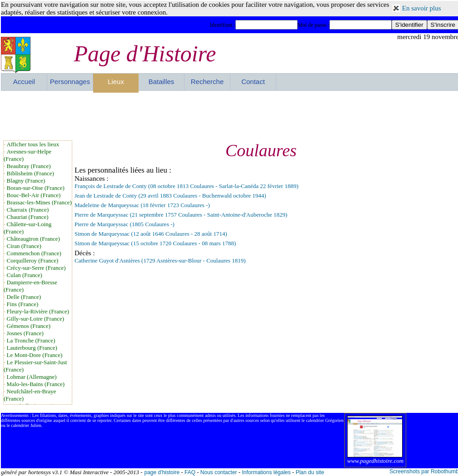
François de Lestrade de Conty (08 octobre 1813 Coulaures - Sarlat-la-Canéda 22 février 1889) (187, 186)
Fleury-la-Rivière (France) (38, 311)
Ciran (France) (24, 246)
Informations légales (266, 472)
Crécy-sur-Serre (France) (36, 268)
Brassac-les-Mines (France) (39, 202)
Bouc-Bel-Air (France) (34, 195)
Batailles (162, 82)
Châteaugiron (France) (33, 239)
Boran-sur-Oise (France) (36, 188)
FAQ (190, 472)
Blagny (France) (26, 181)
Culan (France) (25, 275)
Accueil (24, 82)
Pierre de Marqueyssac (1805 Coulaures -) (124, 224)
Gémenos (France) (29, 326)
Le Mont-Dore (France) (35, 355)
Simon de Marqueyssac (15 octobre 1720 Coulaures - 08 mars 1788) (155, 243)
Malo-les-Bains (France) (36, 384)
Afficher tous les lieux (33, 144)
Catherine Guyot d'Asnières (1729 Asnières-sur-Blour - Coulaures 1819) (160, 260)
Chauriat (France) (28, 217)
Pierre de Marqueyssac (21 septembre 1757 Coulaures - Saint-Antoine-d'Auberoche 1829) (181, 215)
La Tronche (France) (31, 340)
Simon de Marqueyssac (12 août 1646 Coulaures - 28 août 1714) (151, 234)
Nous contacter (219, 472)
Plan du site (310, 472)
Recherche (207, 82)
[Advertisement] (230, 115)
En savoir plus (422, 8)
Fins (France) (23, 304)
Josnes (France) (25, 333)
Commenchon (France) (34, 253)
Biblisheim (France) (30, 173)
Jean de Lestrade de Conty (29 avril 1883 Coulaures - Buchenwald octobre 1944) (170, 196)
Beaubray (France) (29, 166)
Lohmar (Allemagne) (32, 377)
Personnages (70, 82)
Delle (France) (24, 297)
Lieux (116, 82)
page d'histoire (162, 472)
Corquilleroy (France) (33, 260)
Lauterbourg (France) (32, 348)
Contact (253, 82)
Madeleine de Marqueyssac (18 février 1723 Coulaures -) (142, 205)
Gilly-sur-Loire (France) (35, 319)
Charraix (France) (28, 210)
